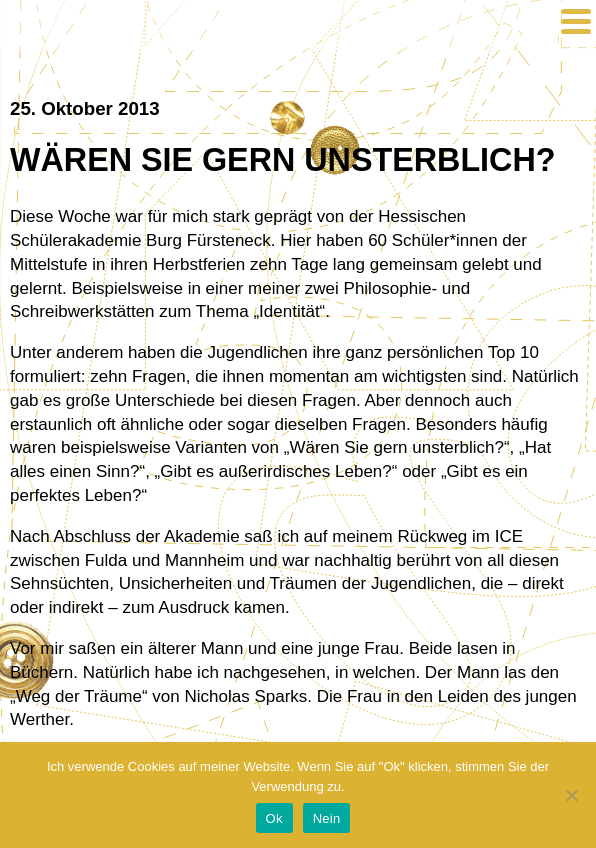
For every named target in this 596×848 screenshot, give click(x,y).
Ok (274, 818)
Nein (327, 818)
